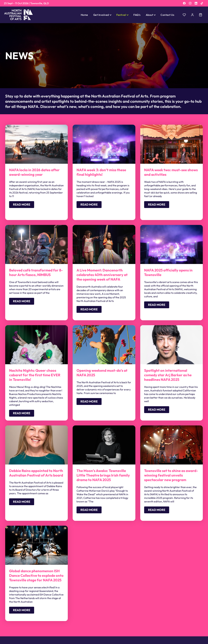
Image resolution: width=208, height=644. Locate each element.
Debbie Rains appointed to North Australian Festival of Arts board (36, 473)
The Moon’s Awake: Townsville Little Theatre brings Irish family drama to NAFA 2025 (103, 475)
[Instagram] (190, 3)
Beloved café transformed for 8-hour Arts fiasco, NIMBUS (36, 272)
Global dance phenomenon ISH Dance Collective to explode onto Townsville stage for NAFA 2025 (36, 575)
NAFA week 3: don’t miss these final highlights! (101, 172)
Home (84, 15)
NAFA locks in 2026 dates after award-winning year (34, 172)
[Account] (192, 15)
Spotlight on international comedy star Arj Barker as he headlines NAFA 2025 (168, 375)
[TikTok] (202, 3)
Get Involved (101, 15)
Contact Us (167, 15)
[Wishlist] (184, 15)
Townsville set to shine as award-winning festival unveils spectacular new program (171, 475)
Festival (121, 15)
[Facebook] (184, 3)
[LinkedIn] (196, 3)
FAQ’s (137, 15)
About (149, 15)
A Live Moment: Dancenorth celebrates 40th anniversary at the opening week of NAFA (102, 275)
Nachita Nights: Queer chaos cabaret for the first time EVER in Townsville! (35, 375)
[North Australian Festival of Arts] (19, 15)
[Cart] (201, 15)
